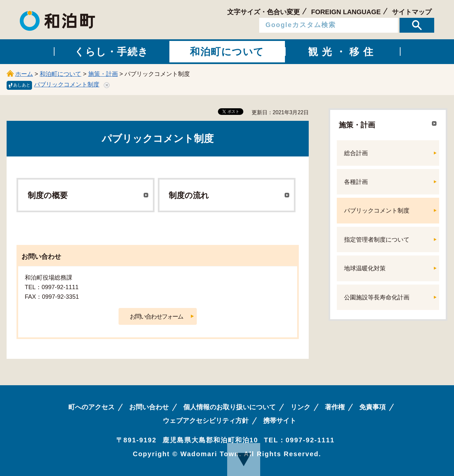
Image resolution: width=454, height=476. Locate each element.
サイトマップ (412, 12)
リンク (300, 407)
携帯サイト (280, 421)
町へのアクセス (91, 407)
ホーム (24, 74)
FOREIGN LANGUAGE (346, 12)
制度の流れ (189, 195)
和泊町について (60, 74)
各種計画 (356, 182)
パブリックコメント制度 (67, 85)
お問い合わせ (149, 407)
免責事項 (372, 407)
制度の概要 (48, 195)
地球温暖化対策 (365, 268)
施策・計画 (103, 74)
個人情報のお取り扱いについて (229, 407)
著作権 (335, 407)
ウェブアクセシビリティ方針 (206, 421)
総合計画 (356, 153)
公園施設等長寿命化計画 (377, 297)
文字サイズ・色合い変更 (263, 12)
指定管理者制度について (377, 240)
